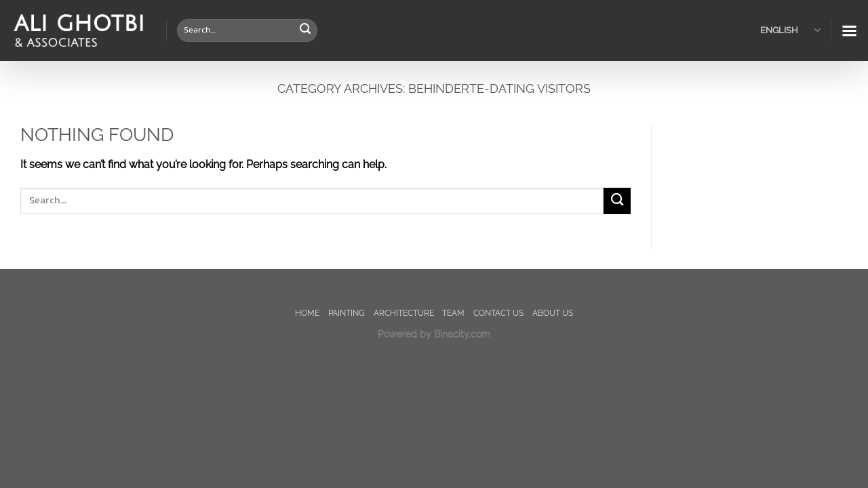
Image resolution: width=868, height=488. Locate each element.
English (790, 30)
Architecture (404, 313)
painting (347, 313)
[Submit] (305, 30)
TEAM (453, 313)
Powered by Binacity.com (434, 334)
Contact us (498, 313)
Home (307, 313)
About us (553, 313)
